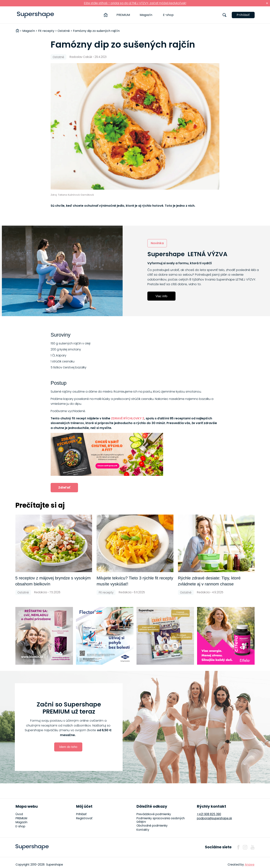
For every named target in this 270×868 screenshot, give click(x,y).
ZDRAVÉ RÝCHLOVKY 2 (128, 418)
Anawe (250, 865)
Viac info (162, 296)
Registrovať (84, 818)
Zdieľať (64, 488)
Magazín (146, 15)
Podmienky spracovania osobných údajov (161, 820)
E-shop (168, 15)
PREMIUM (123, 15)
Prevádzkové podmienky (154, 814)
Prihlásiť (243, 15)
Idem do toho (68, 747)
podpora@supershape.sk (214, 818)
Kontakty (143, 830)
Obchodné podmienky (152, 826)
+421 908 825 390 (209, 814)
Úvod (19, 814)
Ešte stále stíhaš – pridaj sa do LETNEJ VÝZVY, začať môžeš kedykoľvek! (135, 3)
